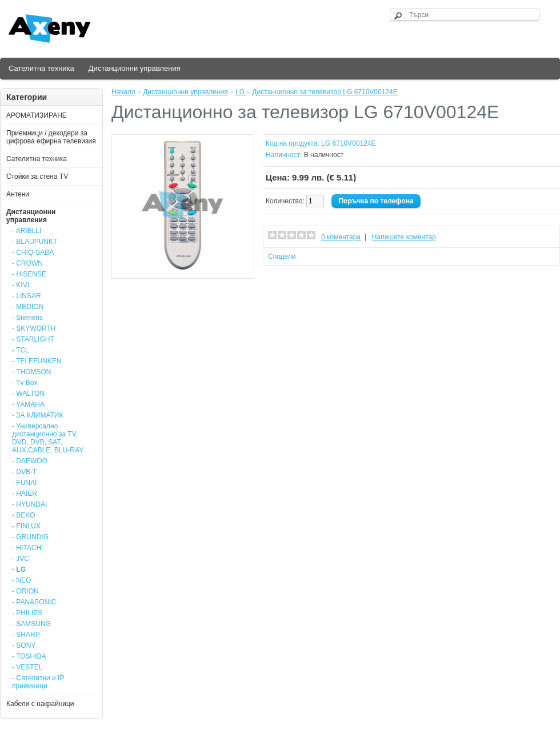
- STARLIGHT (33, 339)
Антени (18, 194)
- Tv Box (25, 383)
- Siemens (27, 318)
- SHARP (26, 635)
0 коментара (341, 237)
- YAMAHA (28, 404)
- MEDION (28, 307)
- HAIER (25, 494)
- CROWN (27, 263)
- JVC (21, 559)
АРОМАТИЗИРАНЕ (37, 115)
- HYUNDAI (29, 504)
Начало (123, 92)
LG (241, 92)
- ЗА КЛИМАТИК (37, 415)
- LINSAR (27, 296)
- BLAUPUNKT (35, 242)
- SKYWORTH (34, 328)
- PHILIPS (27, 613)
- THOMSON (31, 372)
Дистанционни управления (135, 68)
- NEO (21, 580)
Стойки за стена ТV (37, 177)
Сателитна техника (41, 68)
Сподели (282, 256)
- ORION (25, 591)
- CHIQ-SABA (33, 252)
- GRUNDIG (30, 537)
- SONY (24, 645)
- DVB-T (24, 472)
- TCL (21, 350)
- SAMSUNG (31, 624)
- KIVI (21, 285)
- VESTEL (27, 667)
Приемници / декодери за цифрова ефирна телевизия (51, 137)
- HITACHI (27, 548)
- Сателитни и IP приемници (38, 682)
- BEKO (24, 515)
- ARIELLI (27, 231)
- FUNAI (24, 483)
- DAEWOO (30, 461)
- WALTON (28, 394)
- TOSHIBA (29, 656)
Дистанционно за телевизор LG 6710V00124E (325, 92)
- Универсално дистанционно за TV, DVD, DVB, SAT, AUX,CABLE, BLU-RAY (48, 438)
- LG (19, 569)
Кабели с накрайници (40, 704)
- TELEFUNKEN (37, 361)
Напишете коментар (404, 237)
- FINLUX (26, 526)
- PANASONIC (34, 602)
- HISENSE (29, 274)
